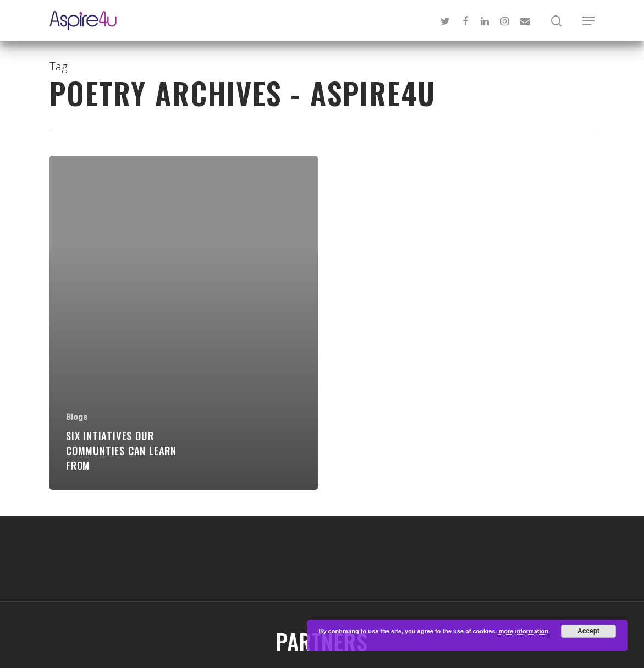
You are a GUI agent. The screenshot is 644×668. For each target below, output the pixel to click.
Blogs (77, 417)
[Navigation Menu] (588, 21)
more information (523, 631)
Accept (588, 631)
